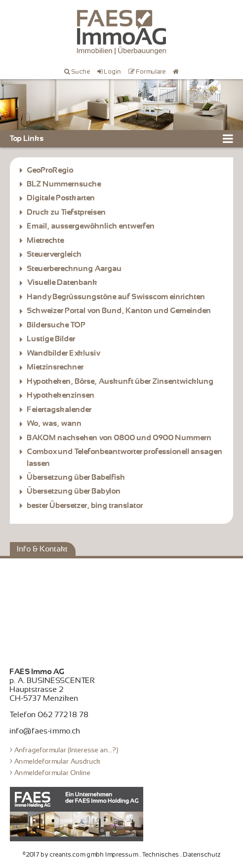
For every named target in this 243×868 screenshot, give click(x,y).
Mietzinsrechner (56, 367)
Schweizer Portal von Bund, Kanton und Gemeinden (119, 311)
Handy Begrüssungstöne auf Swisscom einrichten (116, 297)
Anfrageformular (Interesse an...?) (66, 750)
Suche (81, 72)
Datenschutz (202, 855)
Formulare (151, 72)
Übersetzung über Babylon (74, 491)
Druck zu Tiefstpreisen (67, 212)
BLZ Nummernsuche (64, 184)
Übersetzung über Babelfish (76, 477)
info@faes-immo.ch (45, 731)
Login (113, 72)
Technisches (161, 855)
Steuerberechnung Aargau (75, 269)
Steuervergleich (56, 254)
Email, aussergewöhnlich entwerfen (91, 226)
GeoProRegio (50, 170)
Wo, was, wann (55, 423)
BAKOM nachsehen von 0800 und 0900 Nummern (120, 438)
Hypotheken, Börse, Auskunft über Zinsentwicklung (121, 381)
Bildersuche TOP (57, 325)
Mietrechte (46, 240)
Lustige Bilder (51, 339)
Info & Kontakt (43, 549)
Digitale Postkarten (61, 198)
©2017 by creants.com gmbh (63, 855)
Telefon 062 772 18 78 (49, 715)
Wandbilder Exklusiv (64, 353)
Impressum (122, 855)
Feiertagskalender (60, 410)
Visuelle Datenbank (62, 282)
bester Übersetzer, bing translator (85, 505)
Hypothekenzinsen (61, 395)
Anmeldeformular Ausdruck (58, 761)
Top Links (27, 138)
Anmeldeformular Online (53, 773)
